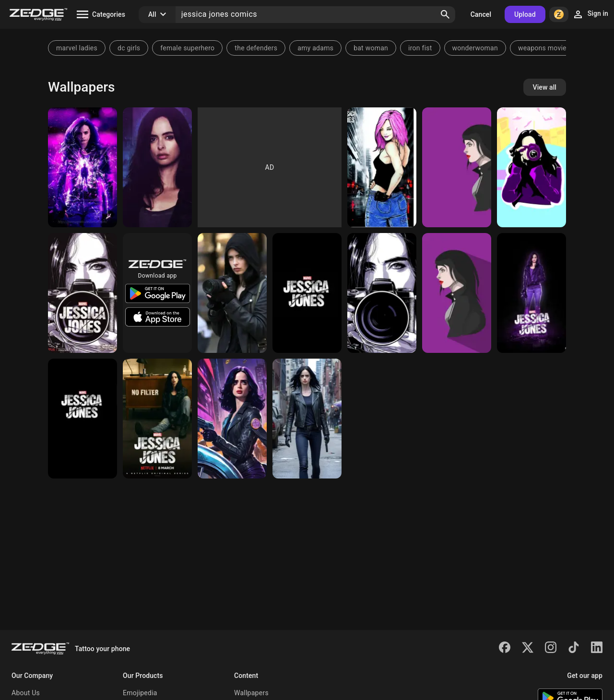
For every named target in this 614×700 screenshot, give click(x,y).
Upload (525, 14)
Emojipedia (140, 693)
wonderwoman (475, 48)
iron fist (420, 48)
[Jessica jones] (531, 167)
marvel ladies (77, 48)
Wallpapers (251, 693)
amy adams (315, 48)
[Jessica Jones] (83, 167)
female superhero (187, 48)
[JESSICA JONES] (457, 293)
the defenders (256, 48)
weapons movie (542, 48)
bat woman (371, 48)
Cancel (481, 14)
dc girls (129, 48)
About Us (26, 693)
